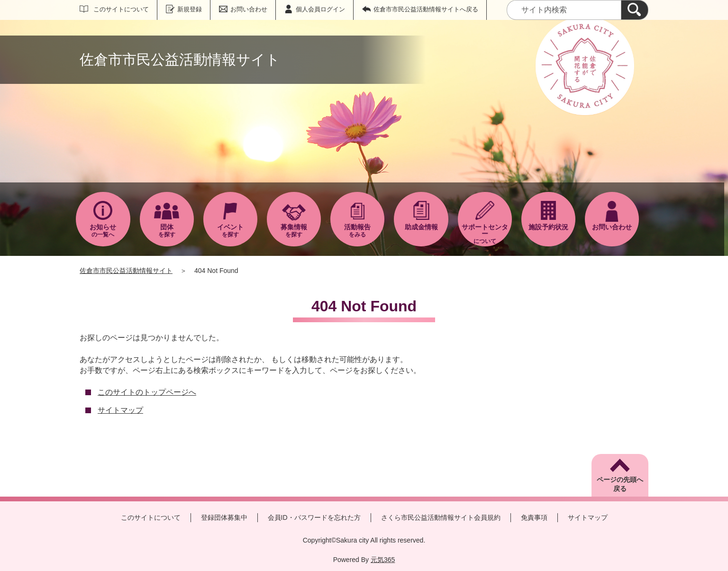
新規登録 (190, 9)
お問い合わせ (249, 9)
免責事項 (534, 517)
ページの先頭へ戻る (620, 484)
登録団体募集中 (224, 517)
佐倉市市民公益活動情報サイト (126, 271)
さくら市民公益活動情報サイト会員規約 (441, 517)
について (485, 234)
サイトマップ (120, 410)
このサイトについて (121, 9)
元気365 (383, 560)
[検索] (635, 10)
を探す (167, 231)
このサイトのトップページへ (147, 392)
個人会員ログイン (320, 9)
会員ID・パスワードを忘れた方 (314, 517)
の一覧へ (103, 231)
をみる (357, 231)
